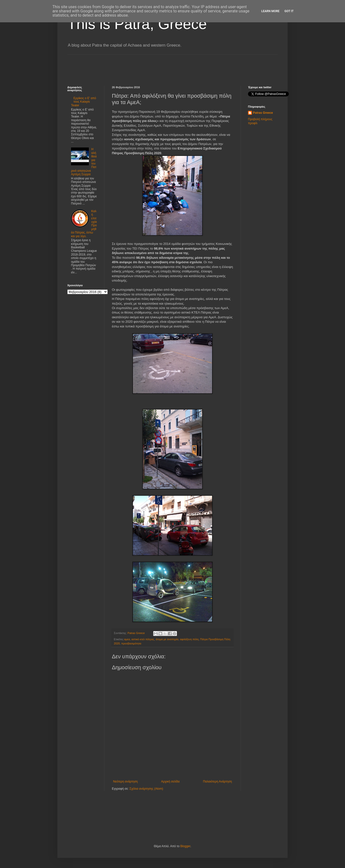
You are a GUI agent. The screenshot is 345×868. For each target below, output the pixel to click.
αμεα (127, 639)
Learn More (271, 11)
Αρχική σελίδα (170, 781)
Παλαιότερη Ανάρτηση (217, 781)
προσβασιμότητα (131, 643)
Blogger (185, 846)
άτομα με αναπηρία (167, 639)
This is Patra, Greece (137, 24)
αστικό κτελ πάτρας (143, 639)
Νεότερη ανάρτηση (125, 781)
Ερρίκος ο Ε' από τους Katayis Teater (84, 102)
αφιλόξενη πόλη (189, 639)
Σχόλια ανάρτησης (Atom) (146, 789)
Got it (289, 11)
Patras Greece (263, 113)
